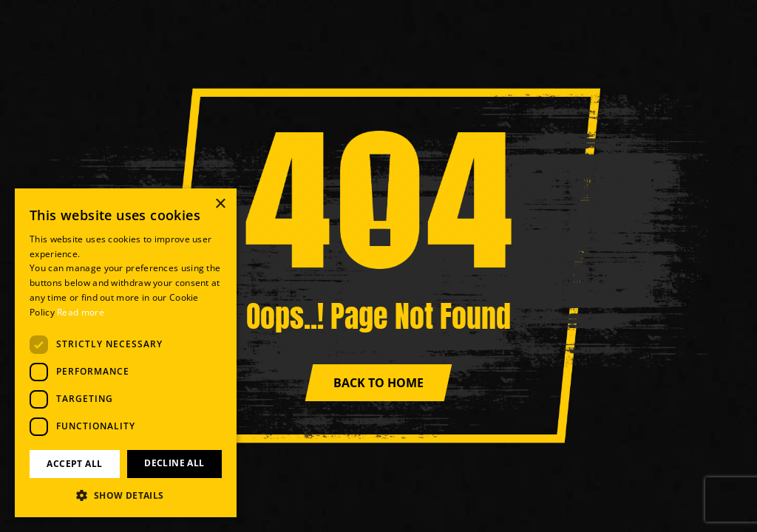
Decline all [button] (174, 463)
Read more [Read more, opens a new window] (81, 312)
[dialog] (126, 353)
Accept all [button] (74, 464)
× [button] (220, 204)
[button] (126, 495)
